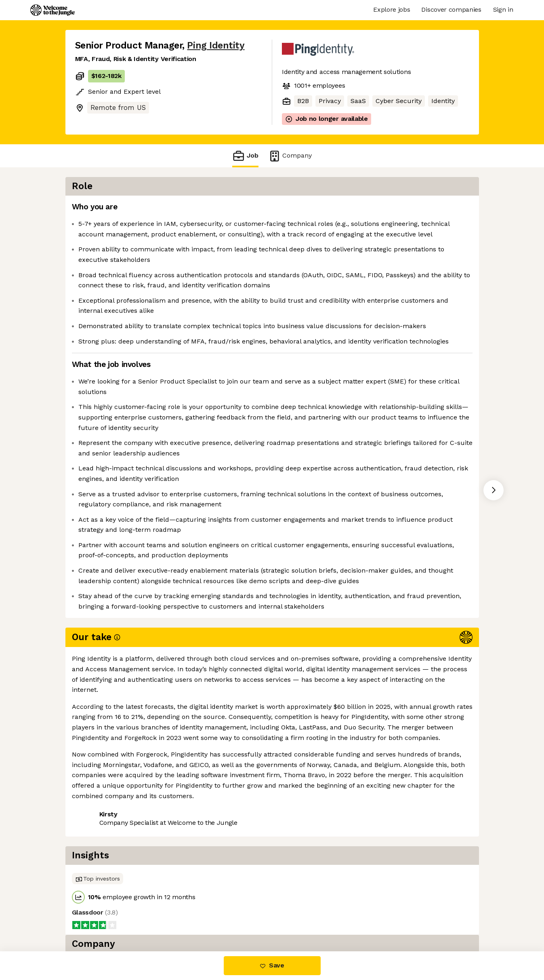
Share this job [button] (97, 876)
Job (245, 156)
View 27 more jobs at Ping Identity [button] (185, 876)
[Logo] (53, 10)
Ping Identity (216, 45)
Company (290, 156)
